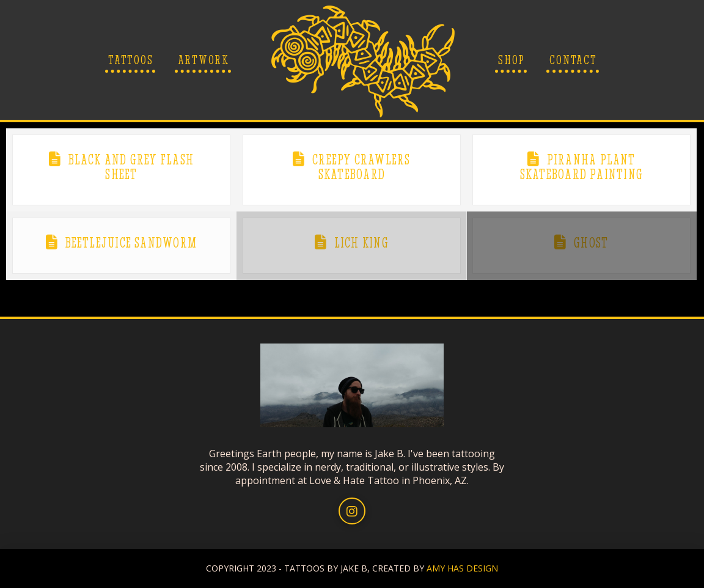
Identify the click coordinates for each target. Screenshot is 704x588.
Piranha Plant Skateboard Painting (581, 167)
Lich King (361, 243)
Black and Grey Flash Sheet (131, 167)
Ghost (591, 243)
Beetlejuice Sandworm (131, 243)
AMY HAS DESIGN (462, 568)
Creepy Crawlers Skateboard (361, 167)
